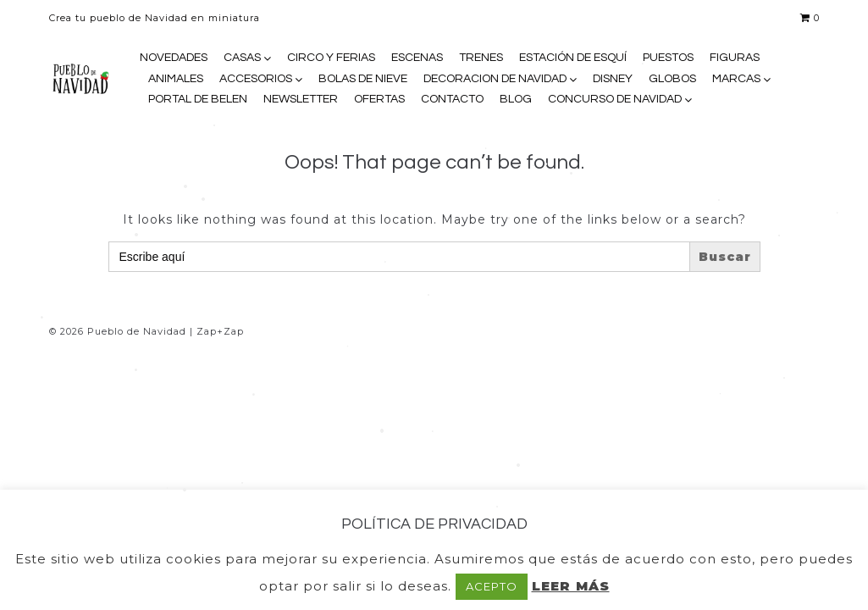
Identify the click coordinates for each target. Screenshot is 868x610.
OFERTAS (379, 99)
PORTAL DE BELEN (198, 99)
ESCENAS (417, 58)
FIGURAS (735, 58)
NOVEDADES (174, 58)
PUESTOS (668, 58)
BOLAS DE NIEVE (363, 79)
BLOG (516, 99)
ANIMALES (176, 79)
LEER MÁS (571, 586)
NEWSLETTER (301, 99)
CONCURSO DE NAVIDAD (615, 99)
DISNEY (613, 79)
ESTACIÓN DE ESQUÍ (573, 58)
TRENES (481, 58)
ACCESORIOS (256, 79)
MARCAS (736, 79)
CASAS (242, 58)
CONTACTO (452, 99)
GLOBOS (672, 79)
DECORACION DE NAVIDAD (495, 79)
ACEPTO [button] (492, 586)
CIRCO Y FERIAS (331, 58)
